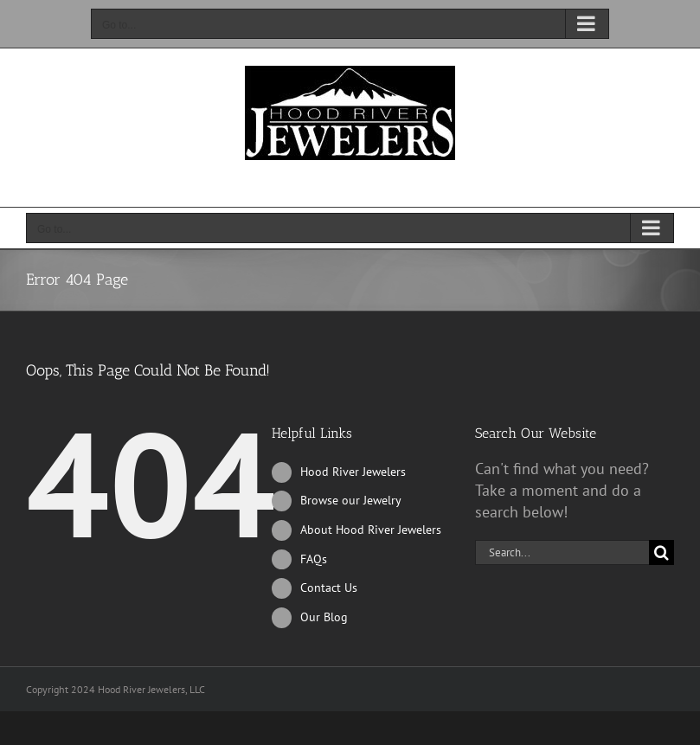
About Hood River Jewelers (371, 530)
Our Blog (324, 617)
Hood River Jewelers (353, 472)
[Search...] (562, 552)
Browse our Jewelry (351, 500)
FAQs (314, 559)
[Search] (661, 552)
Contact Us (329, 588)
